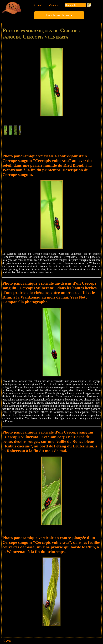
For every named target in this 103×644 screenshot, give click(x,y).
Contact (54, 5)
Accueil (38, 5)
